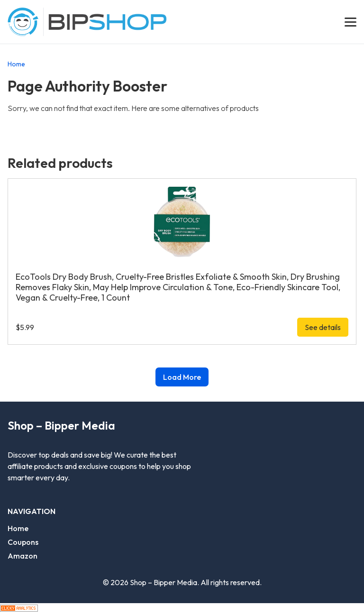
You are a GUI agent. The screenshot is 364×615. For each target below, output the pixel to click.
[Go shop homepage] (108, 22)
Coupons (23, 542)
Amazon (23, 556)
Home (16, 64)
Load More (182, 377)
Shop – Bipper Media (61, 425)
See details (323, 327)
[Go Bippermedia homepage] (23, 22)
